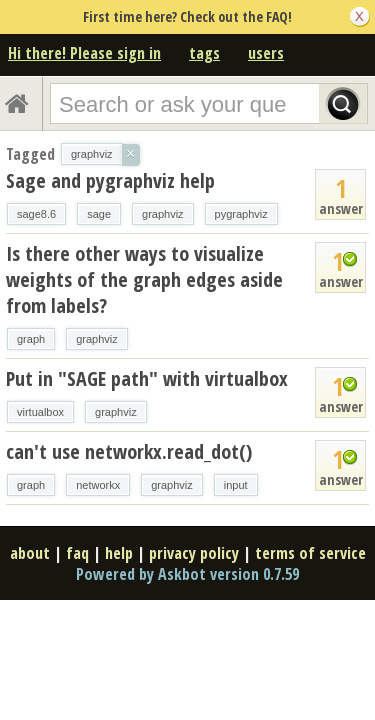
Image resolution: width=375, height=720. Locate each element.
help (119, 553)
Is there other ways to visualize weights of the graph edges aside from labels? (144, 279)
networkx (98, 485)
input (236, 485)
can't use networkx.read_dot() (129, 451)
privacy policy (194, 553)
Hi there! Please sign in (84, 53)
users (266, 53)
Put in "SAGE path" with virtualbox (147, 378)
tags (204, 53)
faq (77, 553)
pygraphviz (241, 214)
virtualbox (40, 412)
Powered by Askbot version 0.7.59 (187, 574)
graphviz (163, 214)
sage (99, 214)
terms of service (310, 553)
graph (31, 339)
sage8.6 (36, 214)
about (30, 553)
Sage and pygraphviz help (110, 180)
